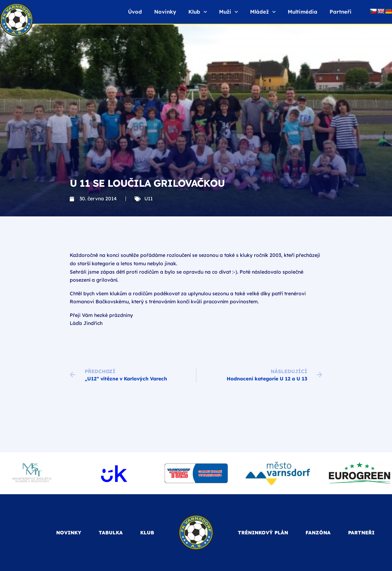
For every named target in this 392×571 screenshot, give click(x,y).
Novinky (165, 12)
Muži (228, 12)
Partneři (341, 12)
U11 (149, 199)
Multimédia (303, 12)
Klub (198, 12)
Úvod (135, 12)
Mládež (263, 12)
